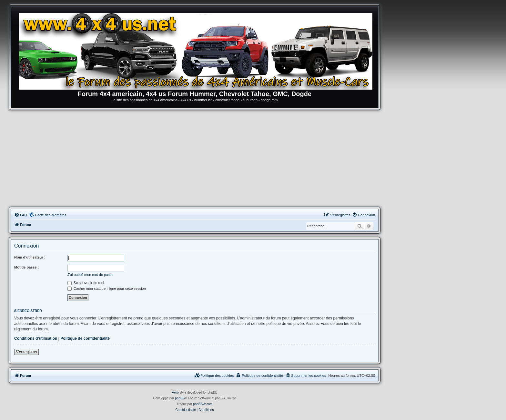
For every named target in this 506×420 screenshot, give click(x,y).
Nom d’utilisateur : (30, 257)
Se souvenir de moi (86, 283)
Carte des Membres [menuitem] (51, 215)
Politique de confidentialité (85, 338)
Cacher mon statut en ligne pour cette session (107, 288)
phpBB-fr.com (203, 404)
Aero (175, 392)
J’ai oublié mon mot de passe (90, 275)
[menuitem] (21, 215)
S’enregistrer (26, 352)
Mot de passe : (26, 267)
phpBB (180, 398)
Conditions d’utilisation (36, 338)
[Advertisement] (195, 158)
